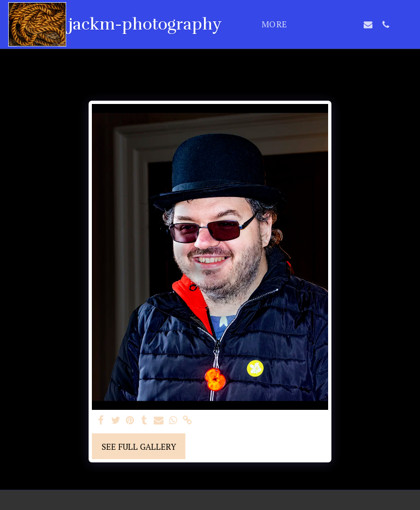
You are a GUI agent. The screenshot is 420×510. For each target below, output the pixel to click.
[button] (316, 25)
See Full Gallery (139, 447)
